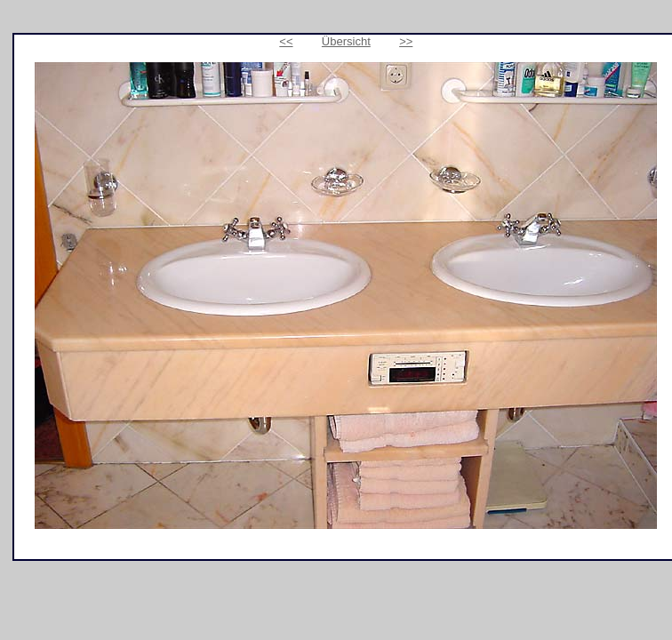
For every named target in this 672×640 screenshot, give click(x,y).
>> (406, 41)
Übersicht (346, 41)
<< (286, 41)
